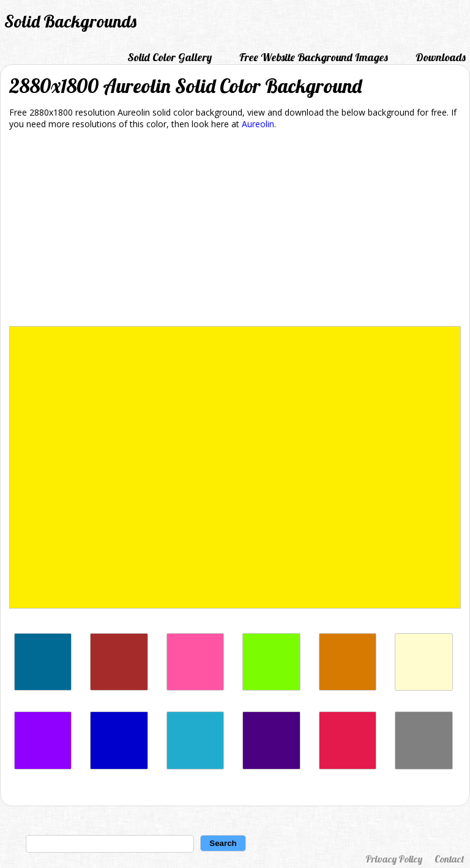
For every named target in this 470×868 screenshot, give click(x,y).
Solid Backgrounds (70, 21)
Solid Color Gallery (170, 57)
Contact (449, 859)
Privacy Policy (394, 859)
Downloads (441, 57)
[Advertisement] (235, 230)
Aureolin (258, 124)
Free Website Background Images (314, 57)
